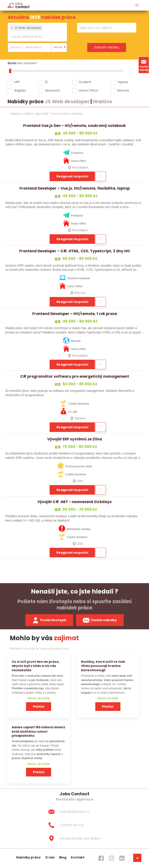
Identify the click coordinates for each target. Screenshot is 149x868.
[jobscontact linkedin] (122, 858)
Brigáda (20, 90)
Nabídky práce (28, 857)
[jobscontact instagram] (112, 858)
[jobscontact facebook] (101, 858)
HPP (17, 82)
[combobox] (37, 32)
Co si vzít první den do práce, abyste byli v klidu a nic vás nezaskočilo (36, 666)
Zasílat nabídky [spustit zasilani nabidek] (100, 620)
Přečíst (39, 707)
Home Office (89, 90)
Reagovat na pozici (72, 176)
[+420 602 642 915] (74, 825)
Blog (63, 857)
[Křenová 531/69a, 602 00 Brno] (74, 838)
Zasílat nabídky (144, 65)
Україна (123, 82)
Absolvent (53, 90)
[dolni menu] (137, 858)
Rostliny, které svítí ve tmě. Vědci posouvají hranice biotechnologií (103, 666)
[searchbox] (35, 37)
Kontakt (78, 857)
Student (85, 82)
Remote (123, 90)
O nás (50, 857)
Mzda (12, 63)
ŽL (47, 82)
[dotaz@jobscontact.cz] (74, 812)
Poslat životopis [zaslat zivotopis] (49, 620)
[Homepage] (19, 5)
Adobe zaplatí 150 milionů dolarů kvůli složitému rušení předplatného (38, 731)
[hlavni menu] (137, 5)
